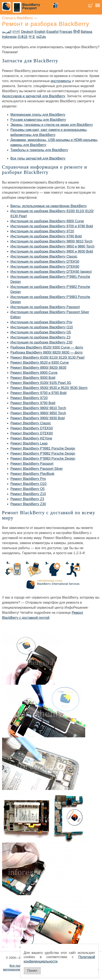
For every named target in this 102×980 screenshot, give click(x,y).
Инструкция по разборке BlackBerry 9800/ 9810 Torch (52, 241)
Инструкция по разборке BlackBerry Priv (41, 322)
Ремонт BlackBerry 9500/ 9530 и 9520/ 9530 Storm (49, 388)
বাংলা (16, 32)
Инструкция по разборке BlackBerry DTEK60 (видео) (51, 272)
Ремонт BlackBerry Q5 (28, 489)
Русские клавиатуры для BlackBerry (38, 120)
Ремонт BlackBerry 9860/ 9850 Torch (38, 413)
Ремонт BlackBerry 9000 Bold (33, 378)
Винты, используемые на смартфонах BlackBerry (49, 206)
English (40, 32)
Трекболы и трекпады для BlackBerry (39, 150)
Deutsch (27, 32)
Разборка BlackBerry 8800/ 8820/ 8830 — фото (47, 352)
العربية (7, 32)
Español (53, 32)
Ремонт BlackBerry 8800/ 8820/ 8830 (38, 368)
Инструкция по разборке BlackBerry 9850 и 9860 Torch (52, 246)
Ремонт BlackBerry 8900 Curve (34, 373)
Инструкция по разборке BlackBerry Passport (45, 307)
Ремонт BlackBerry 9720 (29, 398)
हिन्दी (77, 32)
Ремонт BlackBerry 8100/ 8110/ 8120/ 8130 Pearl (48, 358)
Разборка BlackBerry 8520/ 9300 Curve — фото (47, 347)
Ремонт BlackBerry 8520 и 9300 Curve (40, 363)
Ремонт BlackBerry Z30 (28, 504)
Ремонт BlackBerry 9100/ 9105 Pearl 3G (41, 383)
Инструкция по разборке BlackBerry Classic (44, 256)
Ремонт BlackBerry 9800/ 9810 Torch (38, 408)
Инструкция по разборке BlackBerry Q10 (42, 327)
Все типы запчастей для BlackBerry (38, 158)
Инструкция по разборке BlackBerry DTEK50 (45, 262)
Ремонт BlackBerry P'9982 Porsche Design (43, 453)
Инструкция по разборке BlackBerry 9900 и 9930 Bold (52, 251)
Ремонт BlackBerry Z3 (27, 499)
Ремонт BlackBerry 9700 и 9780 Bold (39, 393)
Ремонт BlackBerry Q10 (28, 484)
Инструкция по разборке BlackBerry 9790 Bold (46, 236)
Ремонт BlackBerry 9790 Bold (33, 403)
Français (66, 32)
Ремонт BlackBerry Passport (32, 464)
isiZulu (41, 37)
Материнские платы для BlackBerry (38, 115)
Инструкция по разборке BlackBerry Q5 (41, 332)
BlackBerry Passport (31, 6)
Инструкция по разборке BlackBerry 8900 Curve (47, 221)
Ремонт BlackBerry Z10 (28, 494)
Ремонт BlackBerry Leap (29, 443)
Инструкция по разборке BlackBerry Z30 (41, 342)
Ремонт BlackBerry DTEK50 (32, 428)
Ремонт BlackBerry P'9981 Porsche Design (43, 448)
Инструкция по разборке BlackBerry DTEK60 (45, 267)
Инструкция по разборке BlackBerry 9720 (42, 231)
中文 (32, 37)
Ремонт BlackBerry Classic (31, 423)
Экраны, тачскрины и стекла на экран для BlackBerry (52, 125)
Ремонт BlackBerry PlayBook (32, 474)
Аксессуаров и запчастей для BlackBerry (34, 96)
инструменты (61, 81)
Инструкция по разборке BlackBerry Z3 (40, 337)
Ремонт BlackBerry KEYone (31, 438)
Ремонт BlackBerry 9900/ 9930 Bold (38, 418)
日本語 (23, 37)
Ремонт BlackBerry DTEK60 (32, 433)
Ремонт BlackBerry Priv (28, 479)
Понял (32, 971)
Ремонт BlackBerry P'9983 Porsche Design (43, 459)
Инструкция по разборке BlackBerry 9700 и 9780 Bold (52, 226)
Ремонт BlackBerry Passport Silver (37, 469)
